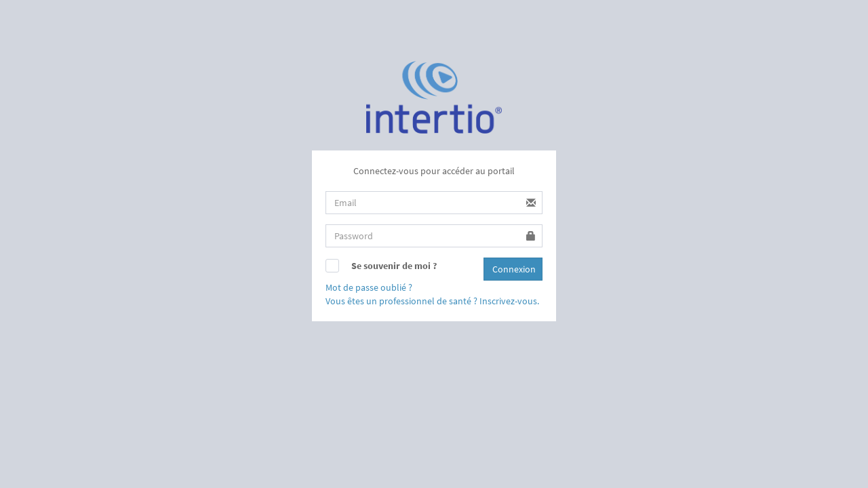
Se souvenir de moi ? (394, 266)
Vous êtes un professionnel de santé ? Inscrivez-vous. (432, 301)
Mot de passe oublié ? (369, 287)
